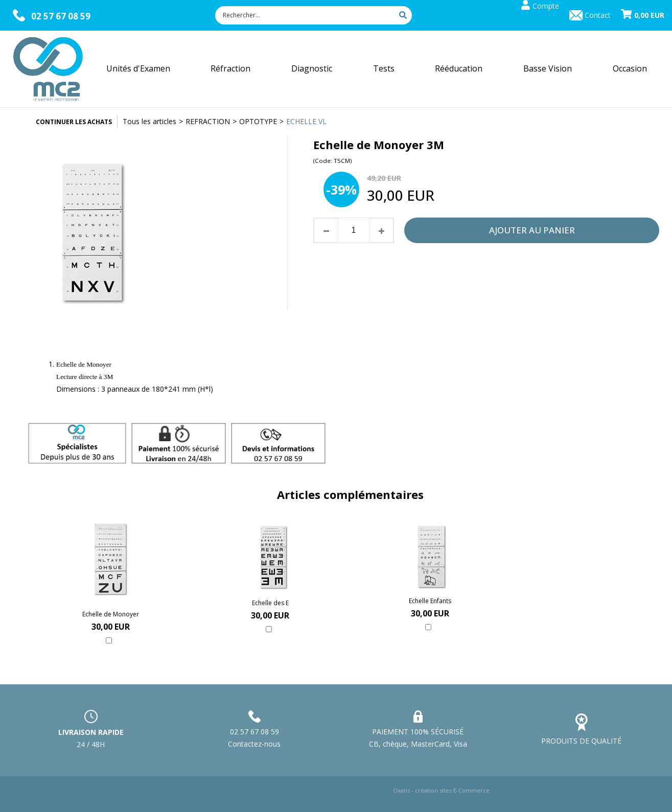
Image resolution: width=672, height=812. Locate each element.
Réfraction (230, 68)
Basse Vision (548, 68)
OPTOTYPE (258, 121)
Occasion (630, 68)
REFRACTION (208, 121)
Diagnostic (312, 68)
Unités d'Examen (138, 68)
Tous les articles (149, 121)
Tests (384, 68)
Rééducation (459, 68)
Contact (598, 15)
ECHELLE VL (306, 121)
